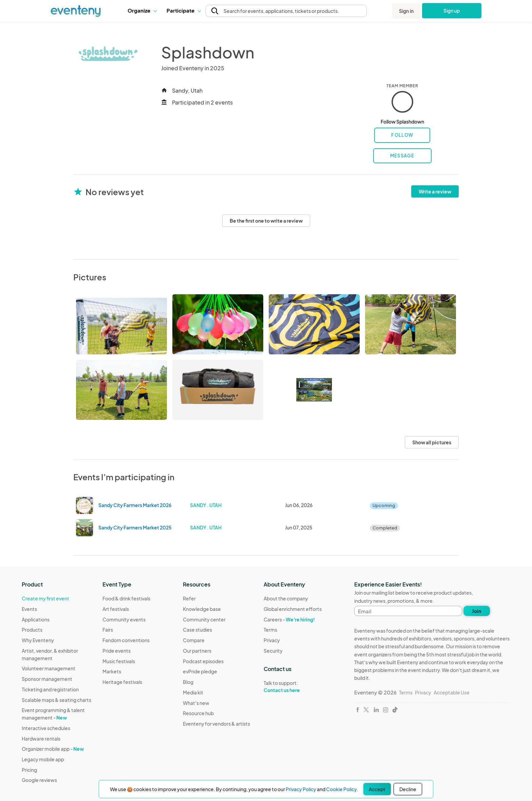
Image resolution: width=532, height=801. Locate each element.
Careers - (289, 619)
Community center (204, 619)
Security (273, 651)
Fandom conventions (126, 640)
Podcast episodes (203, 661)
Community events (124, 619)
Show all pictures (432, 442)
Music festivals (119, 661)
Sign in (406, 11)
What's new (196, 703)
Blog (188, 682)
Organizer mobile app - (53, 749)
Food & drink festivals (126, 598)
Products (32, 630)
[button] (142, 11)
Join (477, 611)
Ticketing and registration (50, 689)
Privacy (272, 640)
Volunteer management (49, 668)
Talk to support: (293, 687)
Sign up (452, 11)
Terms (270, 630)
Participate (184, 10)
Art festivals (116, 609)
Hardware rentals (41, 739)
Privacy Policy (301, 789)
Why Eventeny (38, 640)
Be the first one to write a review (266, 221)
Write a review (435, 191)
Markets (112, 671)
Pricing (29, 770)
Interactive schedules (46, 728)
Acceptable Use (452, 692)
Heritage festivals (122, 682)
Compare (194, 640)
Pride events (117, 651)
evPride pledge (200, 671)
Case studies (197, 630)
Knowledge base (202, 609)
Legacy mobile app (43, 759)
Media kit (193, 692)
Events (29, 609)
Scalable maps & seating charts (56, 700)
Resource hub (198, 713)
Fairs (108, 630)
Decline (408, 789)
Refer (189, 598)
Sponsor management (47, 679)
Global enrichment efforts (293, 609)
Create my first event (45, 598)
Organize (142, 10)
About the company (286, 598)
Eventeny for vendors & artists (216, 724)
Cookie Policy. (342, 789)
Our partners (197, 651)
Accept (377, 789)
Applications (36, 619)
